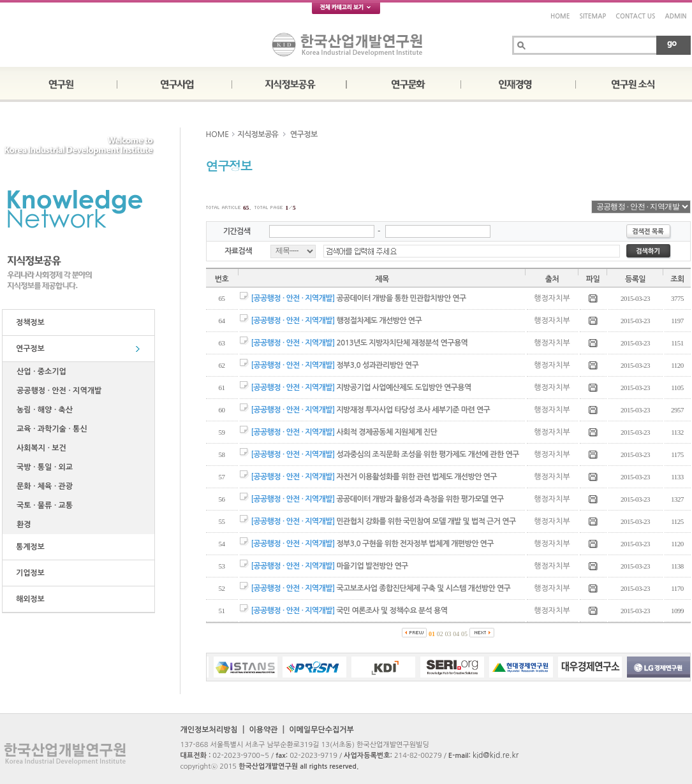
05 (464, 634)
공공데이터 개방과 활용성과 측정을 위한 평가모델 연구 (420, 499)
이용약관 (263, 730)
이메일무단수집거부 (321, 730)
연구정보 (28, 349)
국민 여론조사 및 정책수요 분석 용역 (392, 611)
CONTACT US (635, 16)
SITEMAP (593, 16)
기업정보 (28, 573)
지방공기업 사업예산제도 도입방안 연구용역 (403, 388)
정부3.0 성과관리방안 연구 (377, 365)
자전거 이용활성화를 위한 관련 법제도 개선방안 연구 (416, 477)
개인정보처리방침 (209, 730)
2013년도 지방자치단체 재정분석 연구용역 (402, 343)
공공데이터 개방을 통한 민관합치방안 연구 (401, 298)
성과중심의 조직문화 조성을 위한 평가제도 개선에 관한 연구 (427, 454)
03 (448, 634)
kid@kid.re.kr (496, 755)
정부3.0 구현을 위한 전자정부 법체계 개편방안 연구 (415, 544)
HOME (560, 16)
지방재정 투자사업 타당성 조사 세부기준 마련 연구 (413, 410)
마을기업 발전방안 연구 (372, 566)
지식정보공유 (258, 134)
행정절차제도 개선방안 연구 (379, 321)
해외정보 (28, 599)
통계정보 (28, 547)
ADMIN (676, 16)
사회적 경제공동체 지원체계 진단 (386, 432)
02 (440, 634)
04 (456, 634)
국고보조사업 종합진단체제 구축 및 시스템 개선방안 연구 (423, 588)
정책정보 (28, 323)
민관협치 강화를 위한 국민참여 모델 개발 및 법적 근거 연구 (426, 521)
